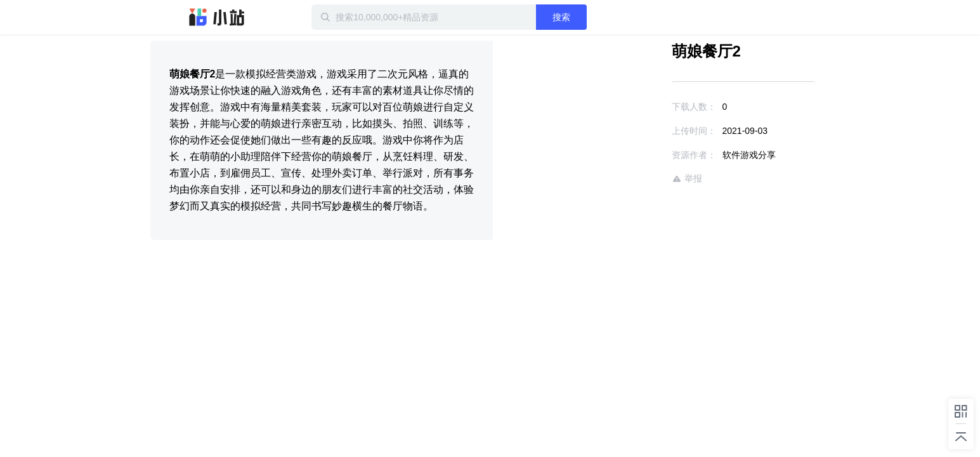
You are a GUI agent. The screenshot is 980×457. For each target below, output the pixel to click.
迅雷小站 (217, 17)
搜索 (603, 17)
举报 (650, 179)
